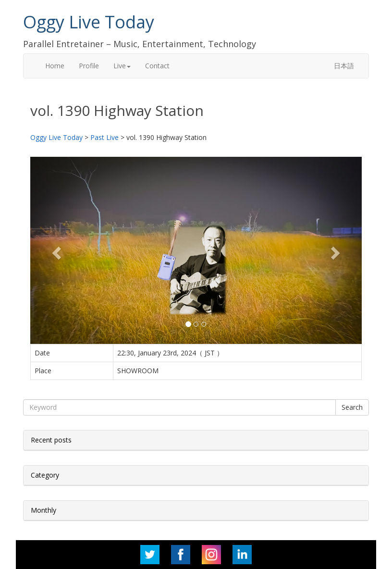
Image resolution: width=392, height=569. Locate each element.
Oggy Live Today (89, 22)
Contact (157, 66)
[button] (55, 250)
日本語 (344, 66)
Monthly (43, 510)
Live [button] (122, 66)
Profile (89, 66)
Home (55, 66)
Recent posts (51, 440)
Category (45, 475)
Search (352, 407)
